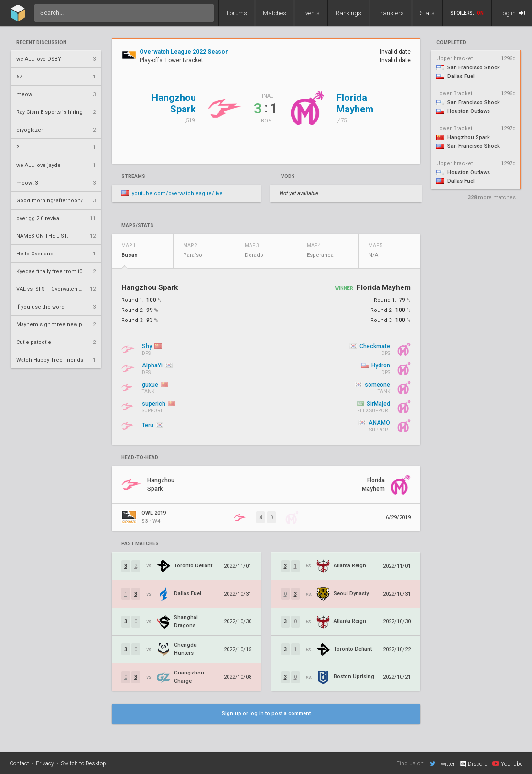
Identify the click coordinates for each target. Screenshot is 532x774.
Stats (427, 13)
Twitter (442, 763)
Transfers (391, 13)
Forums (237, 13)
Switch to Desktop (83, 763)
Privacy (45, 763)
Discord (473, 764)
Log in (512, 13)
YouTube (507, 763)
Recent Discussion (41, 43)
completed (451, 43)
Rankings (348, 13)
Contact (19, 763)
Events (311, 13)
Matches (275, 13)
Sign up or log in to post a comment (266, 713)
